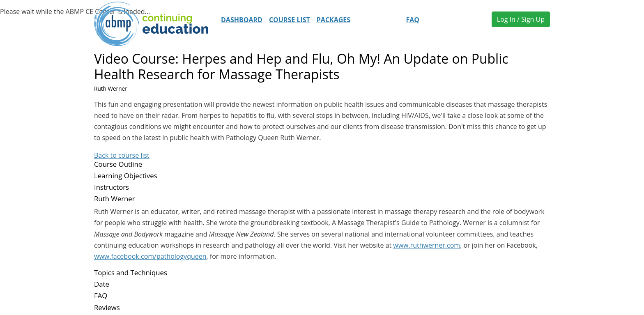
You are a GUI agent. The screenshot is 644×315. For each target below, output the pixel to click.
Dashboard (242, 20)
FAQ (413, 20)
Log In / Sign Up (521, 19)
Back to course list (122, 155)
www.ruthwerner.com (427, 245)
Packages (333, 20)
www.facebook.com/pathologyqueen (150, 256)
